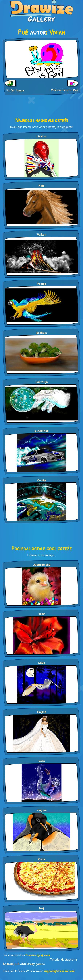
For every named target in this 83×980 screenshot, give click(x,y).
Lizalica (41, 136)
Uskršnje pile (42, 565)
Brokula (42, 333)
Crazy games (36, 964)
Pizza (42, 859)
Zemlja (42, 480)
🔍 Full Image (15, 90)
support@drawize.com (59, 971)
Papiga (42, 284)
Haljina (42, 712)
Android (8, 964)
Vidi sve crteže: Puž (65, 90)
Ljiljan (41, 614)
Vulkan (42, 235)
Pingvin (42, 810)
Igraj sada (43, 955)
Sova (42, 663)
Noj (41, 908)
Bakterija (42, 382)
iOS (17, 964)
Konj (41, 186)
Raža (42, 761)
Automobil (41, 431)
